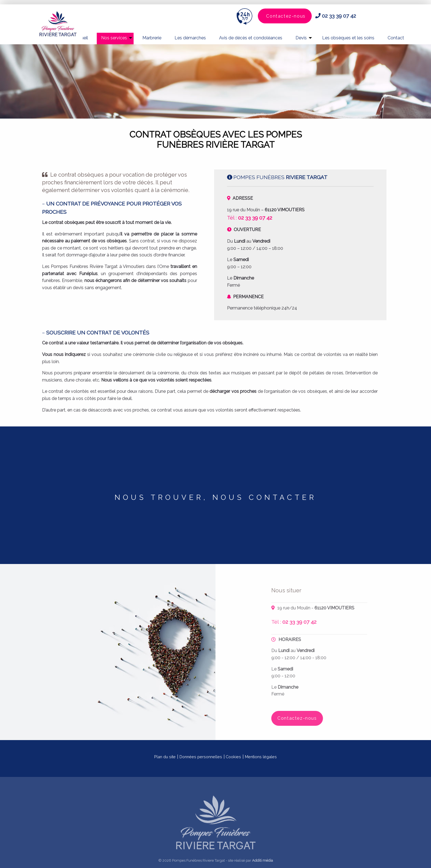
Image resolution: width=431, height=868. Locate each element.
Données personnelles (201, 757)
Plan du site (165, 757)
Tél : (250, 218)
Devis (301, 38)
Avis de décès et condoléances (251, 38)
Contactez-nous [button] (286, 16)
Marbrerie (152, 38)
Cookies (233, 757)
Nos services (114, 38)
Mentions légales (261, 757)
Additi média (263, 860)
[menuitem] (115, 38)
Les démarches (190, 38)
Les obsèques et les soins (348, 38)
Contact (396, 38)
